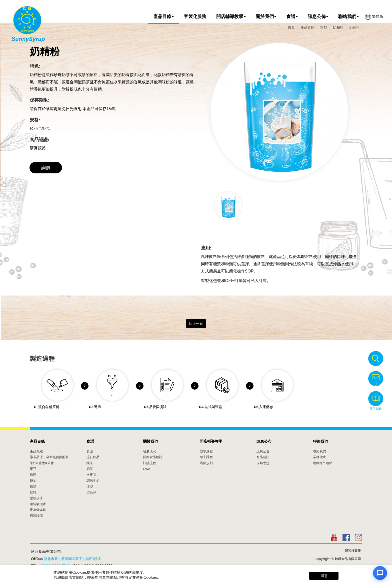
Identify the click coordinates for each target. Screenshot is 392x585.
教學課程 (206, 451)
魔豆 (33, 469)
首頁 (291, 27)
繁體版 (374, 17)
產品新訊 (263, 457)
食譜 (292, 17)
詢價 (46, 168)
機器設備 (36, 515)
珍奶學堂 (263, 463)
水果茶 (91, 475)
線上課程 (206, 457)
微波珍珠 (36, 498)
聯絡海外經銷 (323, 463)
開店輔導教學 (231, 17)
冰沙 (90, 486)
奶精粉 (338, 27)
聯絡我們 (348, 17)
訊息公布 (264, 441)
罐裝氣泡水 (38, 504)
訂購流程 (149, 463)
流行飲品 (93, 457)
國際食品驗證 (153, 457)
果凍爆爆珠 (38, 510)
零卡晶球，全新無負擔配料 (49, 457)
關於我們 (266, 17)
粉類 (324, 27)
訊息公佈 (318, 17)
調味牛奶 (93, 480)
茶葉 (33, 480)
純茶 (90, 463)
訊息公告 (263, 451)
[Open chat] (380, 573)
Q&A (147, 469)
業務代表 (319, 457)
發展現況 (149, 451)
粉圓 (33, 475)
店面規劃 (206, 463)
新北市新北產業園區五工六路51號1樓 (72, 559)
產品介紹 (307, 27)
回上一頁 (196, 324)
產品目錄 (163, 17)
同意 (324, 576)
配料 (33, 492)
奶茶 (90, 469)
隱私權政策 (353, 550)
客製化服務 (195, 17)
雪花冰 (91, 492)
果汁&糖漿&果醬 (42, 463)
